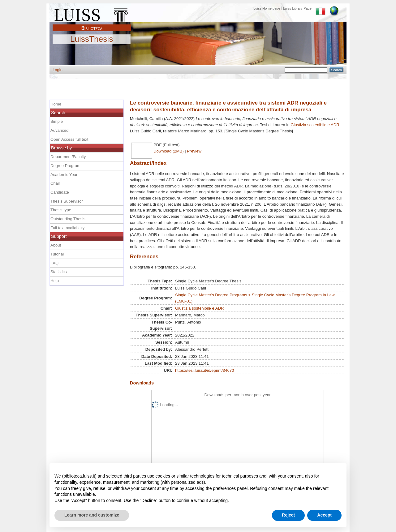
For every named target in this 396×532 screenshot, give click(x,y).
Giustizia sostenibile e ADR (315, 125)
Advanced (59, 130)
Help (55, 281)
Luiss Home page (267, 8)
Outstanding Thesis (68, 219)
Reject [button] (288, 515)
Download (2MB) (169, 151)
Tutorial (57, 254)
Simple (57, 121)
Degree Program (65, 166)
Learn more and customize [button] (92, 515)
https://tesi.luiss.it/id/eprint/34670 (204, 370)
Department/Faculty (68, 157)
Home (56, 104)
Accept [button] (324, 515)
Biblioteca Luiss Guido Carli (92, 24)
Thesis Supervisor (67, 201)
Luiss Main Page (92, 14)
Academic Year (64, 175)
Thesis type (61, 210)
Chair (55, 183)
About (56, 245)
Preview (194, 151)
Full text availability (67, 228)
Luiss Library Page (297, 8)
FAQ (54, 263)
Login (58, 70)
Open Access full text (69, 139)
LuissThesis (92, 39)
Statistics (58, 272)
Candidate (60, 192)
